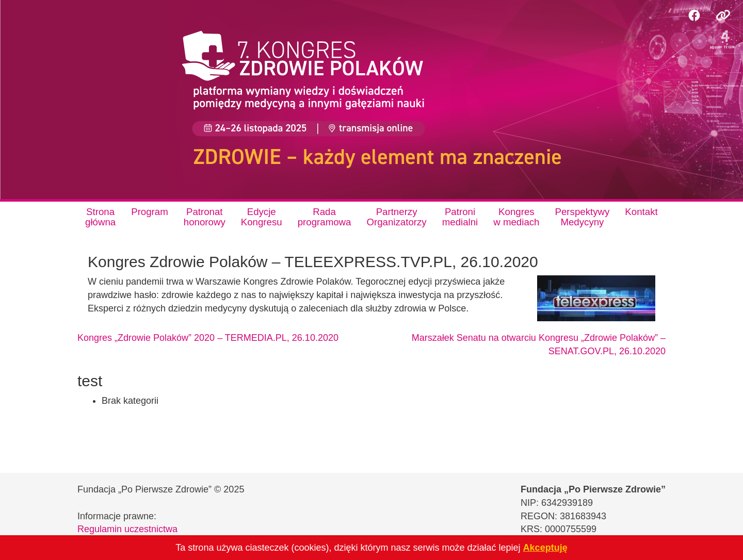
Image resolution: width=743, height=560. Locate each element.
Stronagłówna (100, 217)
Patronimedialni (460, 217)
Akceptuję (545, 548)
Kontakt (641, 212)
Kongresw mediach (516, 217)
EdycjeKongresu (262, 217)
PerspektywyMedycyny (583, 217)
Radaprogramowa (325, 217)
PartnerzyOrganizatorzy (396, 217)
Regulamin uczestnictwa (127, 529)
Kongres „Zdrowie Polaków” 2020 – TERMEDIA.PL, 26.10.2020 (208, 338)
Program (150, 212)
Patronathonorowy (205, 217)
